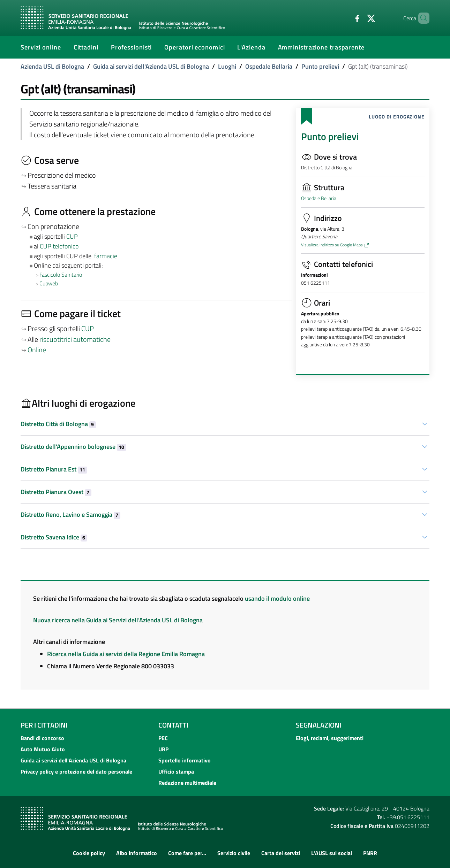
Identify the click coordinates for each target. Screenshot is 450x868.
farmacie (106, 256)
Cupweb (49, 283)
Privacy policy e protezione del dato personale (76, 771)
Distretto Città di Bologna (58, 424)
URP (163, 749)
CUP (73, 236)
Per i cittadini (44, 725)
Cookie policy (89, 853)
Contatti (173, 725)
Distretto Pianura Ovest (56, 492)
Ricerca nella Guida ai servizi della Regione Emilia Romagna (126, 654)
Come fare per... (187, 853)
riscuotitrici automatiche (75, 339)
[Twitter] (359, 18)
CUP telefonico (59, 246)
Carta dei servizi (281, 853)
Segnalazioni (318, 725)
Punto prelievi (320, 66)
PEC (163, 738)
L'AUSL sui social (332, 853)
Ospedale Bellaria (269, 66)
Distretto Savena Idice (54, 537)
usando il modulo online (277, 598)
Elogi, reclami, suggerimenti (330, 738)
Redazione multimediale (187, 783)
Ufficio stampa (176, 771)
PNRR (370, 853)
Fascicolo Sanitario (61, 275)
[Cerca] (421, 18)
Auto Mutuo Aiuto (43, 749)
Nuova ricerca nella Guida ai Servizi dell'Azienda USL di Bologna (118, 620)
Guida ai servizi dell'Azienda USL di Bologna (151, 66)
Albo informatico (137, 853)
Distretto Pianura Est (54, 469)
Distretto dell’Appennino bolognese (73, 447)
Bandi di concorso (42, 738)
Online (37, 350)
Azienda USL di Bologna (52, 66)
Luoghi (227, 66)
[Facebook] (345, 18)
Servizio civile (234, 853)
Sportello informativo (185, 760)
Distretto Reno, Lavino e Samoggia (70, 514)
